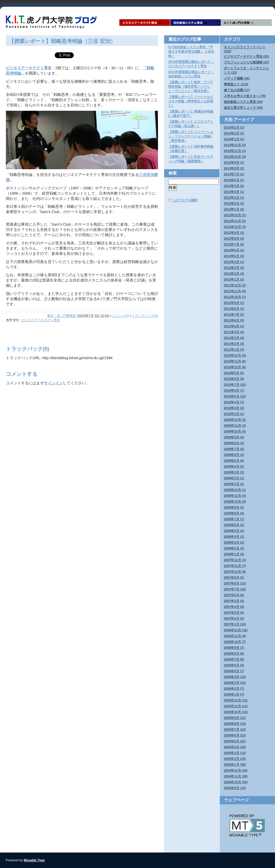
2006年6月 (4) (234, 665)
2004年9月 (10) (235, 788)
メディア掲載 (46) (237, 78)
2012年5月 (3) (234, 256)
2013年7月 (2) (234, 174)
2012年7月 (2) (234, 244)
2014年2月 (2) (234, 133)
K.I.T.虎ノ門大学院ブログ (53, 22)
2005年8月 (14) (235, 724)
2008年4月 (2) (234, 537)
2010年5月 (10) (235, 396)
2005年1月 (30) (235, 765)
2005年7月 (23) (235, 729)
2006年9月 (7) (234, 648)
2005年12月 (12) (236, 700)
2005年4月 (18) (235, 747)
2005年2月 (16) (235, 759)
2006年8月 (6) (234, 653)
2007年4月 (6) (234, 607)
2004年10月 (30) (236, 782)
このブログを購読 (185, 200)
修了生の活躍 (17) (237, 90)
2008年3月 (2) (234, 542)
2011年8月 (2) (234, 309)
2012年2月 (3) (234, 274)
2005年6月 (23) (235, 735)
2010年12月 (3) (235, 355)
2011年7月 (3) (234, 314)
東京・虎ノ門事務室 (62, 316)
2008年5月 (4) (234, 531)
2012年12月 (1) (235, 215)
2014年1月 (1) (234, 139)
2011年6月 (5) (234, 320)
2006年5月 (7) (234, 671)
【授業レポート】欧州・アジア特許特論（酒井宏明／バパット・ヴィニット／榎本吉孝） (191, 87)
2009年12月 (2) (235, 420)
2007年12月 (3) (235, 560)
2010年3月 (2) (234, 408)
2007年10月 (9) (235, 572)
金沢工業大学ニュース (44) (243, 108)
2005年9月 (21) (235, 718)
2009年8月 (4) (234, 443)
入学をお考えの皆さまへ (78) (245, 96)
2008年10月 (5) (235, 502)
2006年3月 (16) (235, 683)
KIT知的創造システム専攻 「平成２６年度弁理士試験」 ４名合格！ (191, 51)
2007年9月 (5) (234, 577)
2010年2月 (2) (234, 414)
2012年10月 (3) (235, 227)
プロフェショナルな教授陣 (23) (246, 62)
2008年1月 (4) (234, 554)
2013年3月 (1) (234, 198)
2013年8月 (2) (234, 168)
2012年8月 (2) (234, 238)
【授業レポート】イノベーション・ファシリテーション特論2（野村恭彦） (191, 136)
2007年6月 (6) (234, 595)
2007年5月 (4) (234, 601)
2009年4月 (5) (234, 466)
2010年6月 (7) (234, 390)
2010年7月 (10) (235, 385)
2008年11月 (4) (235, 496)
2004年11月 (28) (236, 776)
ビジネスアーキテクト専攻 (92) (246, 56)
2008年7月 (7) (234, 519)
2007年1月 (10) (235, 624)
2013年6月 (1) (234, 180)
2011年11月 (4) (235, 291)
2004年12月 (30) (236, 770)
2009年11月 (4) (235, 426)
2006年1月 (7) (234, 694)
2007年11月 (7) (235, 566)
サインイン (53, 383)
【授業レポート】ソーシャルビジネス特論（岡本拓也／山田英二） (191, 101)
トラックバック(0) (145, 316)
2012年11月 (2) (235, 221)
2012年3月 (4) (234, 268)
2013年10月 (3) (235, 157)
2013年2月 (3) (234, 203)
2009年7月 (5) (234, 449)
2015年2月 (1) (234, 127)
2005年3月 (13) (235, 753)
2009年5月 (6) (234, 461)
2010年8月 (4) (234, 379)
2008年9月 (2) (234, 507)
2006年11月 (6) (235, 636)
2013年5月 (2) (234, 186)
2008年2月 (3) (234, 548)
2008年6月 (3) (234, 525)
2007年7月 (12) (235, 589)
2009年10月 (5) (235, 431)
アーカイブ (244, 120)
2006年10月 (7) (235, 642)
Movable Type (34, 860)
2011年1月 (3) (234, 350)
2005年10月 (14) (236, 712)
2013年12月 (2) (235, 145)
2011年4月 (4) (234, 332)
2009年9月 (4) (234, 437)
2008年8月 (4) (234, 513)
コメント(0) (120, 316)
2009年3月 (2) (234, 472)
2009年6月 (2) (234, 455)
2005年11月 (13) (236, 706)
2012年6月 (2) (234, 250)
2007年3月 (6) (234, 613)
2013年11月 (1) (235, 151)
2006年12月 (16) (236, 630)
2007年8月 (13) (235, 583)
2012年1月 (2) (234, 279)
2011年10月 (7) (235, 297)
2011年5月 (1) (234, 326)
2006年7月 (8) (234, 659)
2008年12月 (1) (235, 490)
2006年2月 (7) (234, 689)
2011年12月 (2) (235, 285)
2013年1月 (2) (234, 209)
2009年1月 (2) (234, 484)
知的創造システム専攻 (196, 23)
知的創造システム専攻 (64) (243, 102)
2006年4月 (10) (235, 677)
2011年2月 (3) (234, 344)
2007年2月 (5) (234, 618)
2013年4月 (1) (234, 192)
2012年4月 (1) (234, 262)
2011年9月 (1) (234, 303)
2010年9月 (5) (234, 373)
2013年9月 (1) (234, 162)
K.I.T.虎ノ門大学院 (247, 23)
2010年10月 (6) (235, 367)
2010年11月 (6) (235, 361)
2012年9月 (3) (234, 233)
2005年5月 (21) (235, 741)
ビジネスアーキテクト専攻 (145, 23)
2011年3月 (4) (234, 338)
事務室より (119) (236, 84)
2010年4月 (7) (234, 402)
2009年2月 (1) (234, 478)
